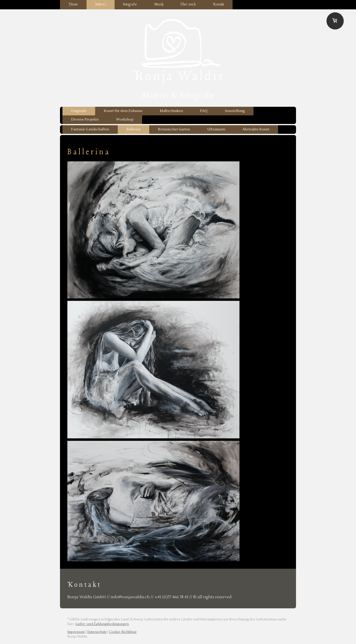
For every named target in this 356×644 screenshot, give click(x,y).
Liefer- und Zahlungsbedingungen (102, 624)
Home (73, 5)
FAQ (204, 111)
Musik (159, 5)
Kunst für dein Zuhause (123, 111)
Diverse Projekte (85, 120)
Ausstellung (235, 111)
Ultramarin (216, 129)
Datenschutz (97, 632)
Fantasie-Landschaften (90, 129)
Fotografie (130, 5)
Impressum (76, 632)
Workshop (125, 120)
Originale (79, 111)
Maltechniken (171, 111)
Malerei (101, 5)
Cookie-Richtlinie (123, 632)
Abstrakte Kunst (256, 129)
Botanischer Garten (174, 129)
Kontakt (218, 5)
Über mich (188, 5)
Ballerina (133, 129)
